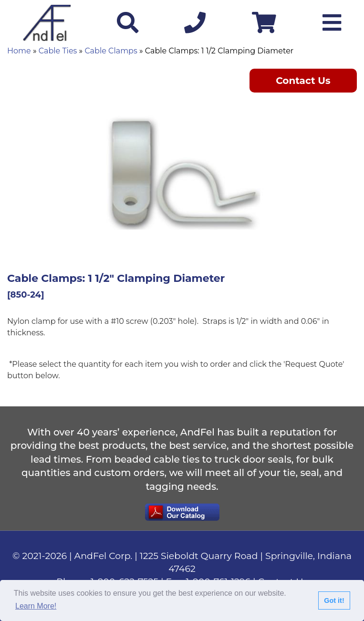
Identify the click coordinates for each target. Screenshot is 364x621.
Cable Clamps (111, 51)
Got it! (334, 600)
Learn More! (36, 606)
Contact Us (303, 81)
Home (19, 51)
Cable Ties (58, 51)
